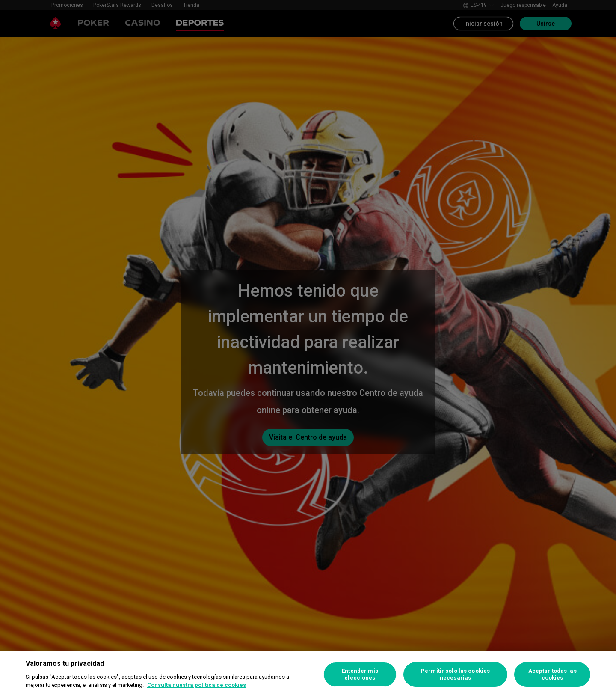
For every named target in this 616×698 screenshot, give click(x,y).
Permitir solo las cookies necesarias (455, 674)
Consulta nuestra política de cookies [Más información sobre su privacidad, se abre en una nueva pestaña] (197, 685)
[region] (308, 674)
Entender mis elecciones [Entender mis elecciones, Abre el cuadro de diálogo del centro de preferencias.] (360, 674)
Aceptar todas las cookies (552, 674)
